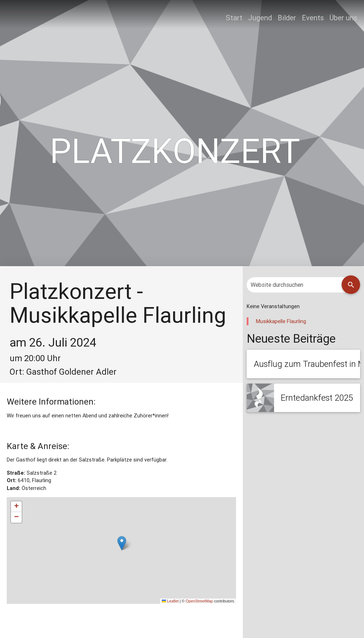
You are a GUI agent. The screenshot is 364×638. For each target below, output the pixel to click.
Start (234, 18)
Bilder (287, 18)
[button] (122, 543)
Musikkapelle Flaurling (281, 321)
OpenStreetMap (199, 601)
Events (313, 18)
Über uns (343, 18)
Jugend (260, 18)
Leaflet (170, 601)
